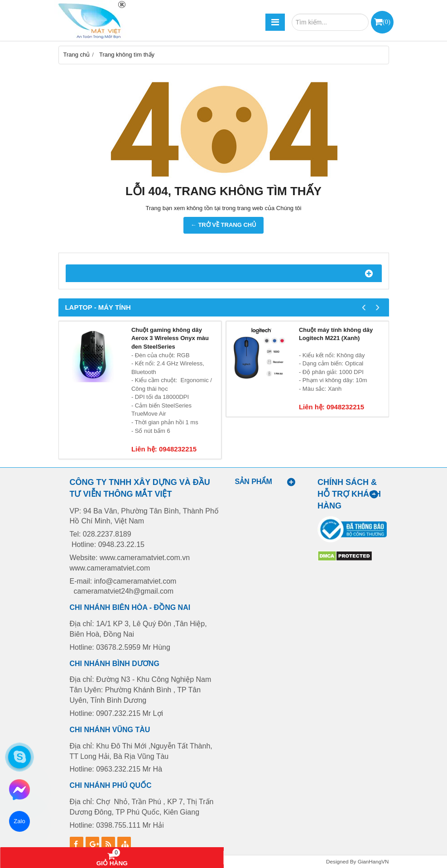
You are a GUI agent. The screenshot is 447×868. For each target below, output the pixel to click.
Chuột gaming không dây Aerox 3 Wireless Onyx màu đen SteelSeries (170, 338)
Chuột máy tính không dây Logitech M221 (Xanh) (336, 334)
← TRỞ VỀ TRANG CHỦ (223, 225)
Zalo (19, 821)
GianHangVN (373, 861)
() (387, 22)
